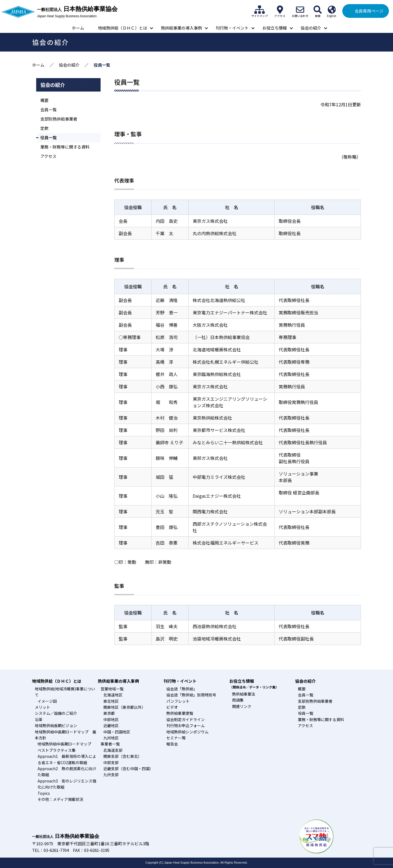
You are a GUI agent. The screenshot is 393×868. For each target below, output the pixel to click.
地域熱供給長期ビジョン (56, 725)
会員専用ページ (369, 11)
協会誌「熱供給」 (182, 689)
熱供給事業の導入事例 (181, 28)
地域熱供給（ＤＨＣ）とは (123, 28)
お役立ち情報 (275, 28)
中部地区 (111, 719)
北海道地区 (113, 695)
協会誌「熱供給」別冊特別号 (191, 695)
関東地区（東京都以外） (124, 707)
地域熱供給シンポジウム (187, 732)
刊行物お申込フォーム (186, 725)
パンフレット (178, 701)
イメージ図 (47, 701)
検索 (318, 10)
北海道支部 (113, 750)
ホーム (78, 28)
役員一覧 (49, 137)
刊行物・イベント (232, 28)
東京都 (109, 713)
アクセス (280, 10)
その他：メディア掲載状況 (60, 799)
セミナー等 (176, 738)
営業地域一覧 (112, 689)
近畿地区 (111, 725)
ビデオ (172, 707)
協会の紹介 (311, 28)
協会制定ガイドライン (186, 719)
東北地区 (111, 701)
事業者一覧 (110, 744)
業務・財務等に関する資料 (65, 147)
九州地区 (111, 738)
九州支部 (111, 775)
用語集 (238, 700)
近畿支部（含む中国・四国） (128, 769)
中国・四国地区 (117, 732)
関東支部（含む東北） (123, 756)
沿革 (39, 719)
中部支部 (111, 762)
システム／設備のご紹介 (56, 713)
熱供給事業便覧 (180, 713)
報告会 (172, 744)
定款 (44, 128)
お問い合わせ (300, 10)
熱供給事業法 (244, 694)
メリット (42, 707)
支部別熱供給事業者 (59, 119)
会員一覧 (49, 109)
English (332, 10)
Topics (44, 793)
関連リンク (242, 706)
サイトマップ (260, 10)
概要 (44, 100)
